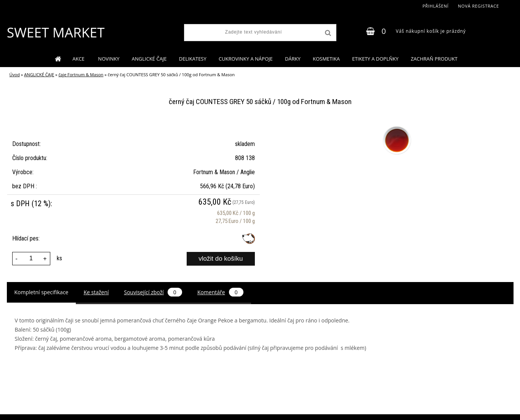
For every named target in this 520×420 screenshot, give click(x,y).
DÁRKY (293, 59)
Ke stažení (96, 292)
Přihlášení (436, 6)
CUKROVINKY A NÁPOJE (246, 59)
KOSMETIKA (326, 59)
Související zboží (153, 292)
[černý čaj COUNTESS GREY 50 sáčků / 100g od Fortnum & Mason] (396, 126)
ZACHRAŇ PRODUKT (434, 59)
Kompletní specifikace (42, 292)
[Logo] (55, 32)
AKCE (79, 59)
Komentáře (220, 292)
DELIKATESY (193, 59)
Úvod (15, 75)
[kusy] (31, 259)
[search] (327, 33)
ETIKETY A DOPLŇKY (375, 59)
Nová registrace (478, 6)
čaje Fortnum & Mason (81, 75)
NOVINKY (109, 59)
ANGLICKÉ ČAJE (149, 59)
